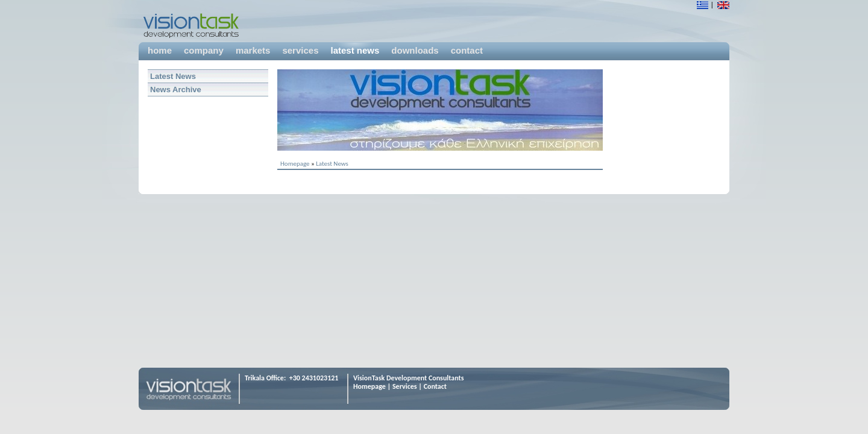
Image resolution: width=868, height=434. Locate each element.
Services (405, 386)
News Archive (176, 90)
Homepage (295, 164)
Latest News (173, 76)
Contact (435, 386)
